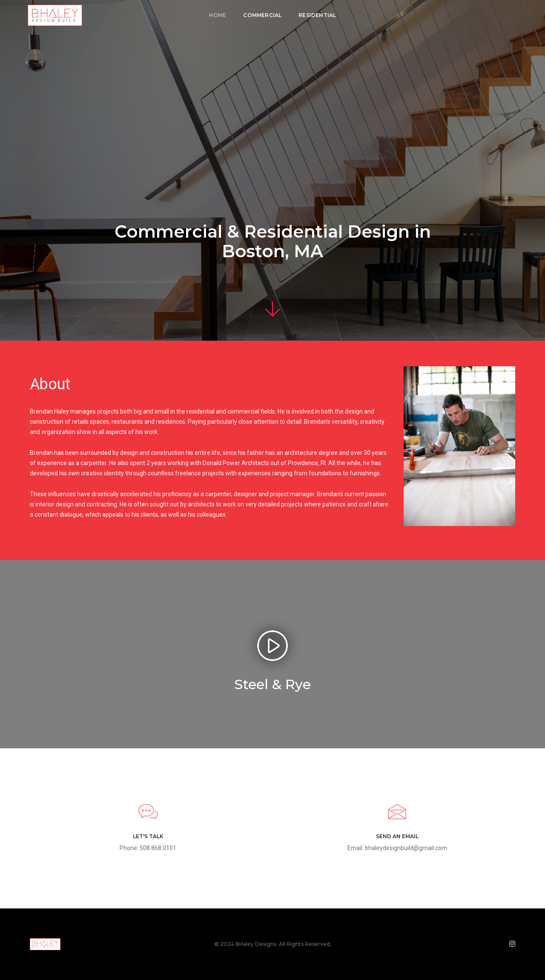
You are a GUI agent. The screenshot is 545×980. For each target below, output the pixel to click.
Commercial (262, 15)
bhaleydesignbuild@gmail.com (406, 848)
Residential (317, 15)
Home (218, 15)
